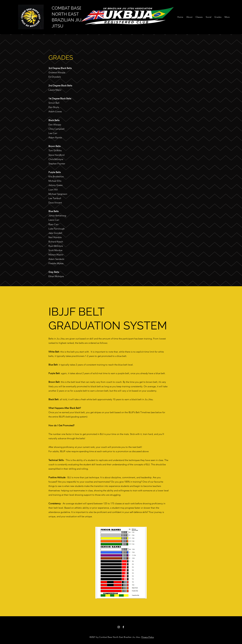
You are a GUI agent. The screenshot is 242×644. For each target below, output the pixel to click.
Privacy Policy (148, 637)
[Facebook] (123, 627)
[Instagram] (119, 627)
